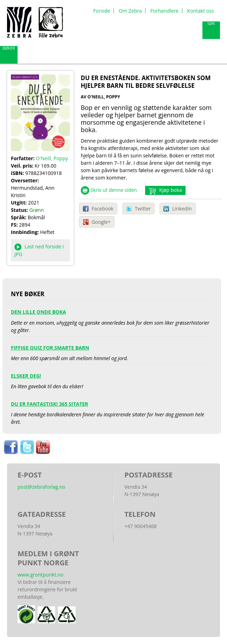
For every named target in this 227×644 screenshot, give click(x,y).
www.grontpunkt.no (40, 575)
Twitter (143, 209)
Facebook (103, 209)
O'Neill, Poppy (52, 158)
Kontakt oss (201, 11)
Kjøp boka (170, 190)
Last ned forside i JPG (39, 250)
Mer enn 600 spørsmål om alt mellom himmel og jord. (112, 351)
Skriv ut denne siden (114, 190)
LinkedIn (182, 209)
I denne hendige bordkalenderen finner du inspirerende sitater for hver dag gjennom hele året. (112, 411)
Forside (102, 11)
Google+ (101, 222)
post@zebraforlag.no (41, 487)
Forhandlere (164, 11)
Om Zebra (130, 11)
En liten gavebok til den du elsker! (112, 379)
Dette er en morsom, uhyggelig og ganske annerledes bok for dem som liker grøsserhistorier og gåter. (112, 319)
